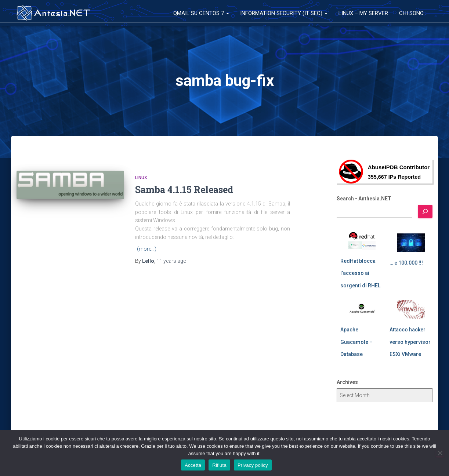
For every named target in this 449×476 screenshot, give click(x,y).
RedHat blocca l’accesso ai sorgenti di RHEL (360, 273)
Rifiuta (219, 465)
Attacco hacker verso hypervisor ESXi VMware (410, 342)
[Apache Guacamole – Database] (362, 309)
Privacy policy (253, 465)
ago (171, 261)
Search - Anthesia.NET (364, 199)
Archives (347, 382)
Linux (141, 178)
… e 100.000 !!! (406, 263)
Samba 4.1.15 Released (184, 190)
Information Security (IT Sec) (284, 13)
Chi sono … (414, 13)
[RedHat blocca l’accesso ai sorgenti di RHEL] (362, 241)
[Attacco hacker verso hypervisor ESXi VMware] (411, 309)
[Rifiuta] (440, 453)
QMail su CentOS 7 (201, 13)
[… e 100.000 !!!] (411, 243)
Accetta (193, 465)
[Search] (425, 211)
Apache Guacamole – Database (356, 342)
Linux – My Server (363, 13)
